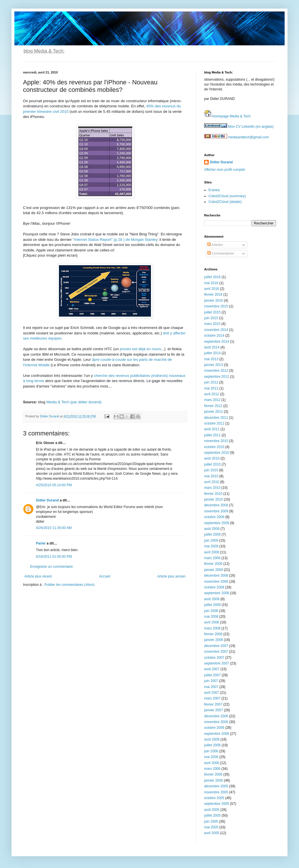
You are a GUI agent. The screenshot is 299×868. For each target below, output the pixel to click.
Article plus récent (38, 576)
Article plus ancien (171, 576)
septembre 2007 (217, 663)
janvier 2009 (213, 570)
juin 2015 (211, 318)
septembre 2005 (217, 804)
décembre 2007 (216, 646)
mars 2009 (212, 558)
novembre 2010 (216, 441)
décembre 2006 (216, 716)
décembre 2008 (216, 576)
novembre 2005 (216, 792)
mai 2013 (211, 359)
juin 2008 (211, 611)
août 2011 (212, 429)
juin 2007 (211, 681)
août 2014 (212, 347)
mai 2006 (211, 757)
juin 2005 (211, 821)
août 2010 (212, 458)
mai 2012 (211, 388)
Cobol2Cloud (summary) (227, 196)
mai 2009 (211, 546)
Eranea (214, 190)
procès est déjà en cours (140, 349)
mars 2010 (212, 488)
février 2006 (213, 774)
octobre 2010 (214, 447)
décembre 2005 (216, 786)
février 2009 (213, 564)
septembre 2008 (217, 593)
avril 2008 (212, 622)
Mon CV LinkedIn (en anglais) (239, 127)
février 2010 (213, 494)
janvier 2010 (213, 499)
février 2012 (213, 406)
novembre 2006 (216, 722)
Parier (41, 543)
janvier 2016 (213, 301)
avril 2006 (212, 763)
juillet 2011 (212, 435)
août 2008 (212, 599)
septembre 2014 (217, 342)
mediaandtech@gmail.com (237, 137)
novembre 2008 (216, 582)
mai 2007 (211, 687)
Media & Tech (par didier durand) (74, 402)
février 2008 (213, 634)
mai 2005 (211, 827)
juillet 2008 (212, 605)
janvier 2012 (213, 412)
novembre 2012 (216, 371)
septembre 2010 (217, 453)
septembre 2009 (217, 523)
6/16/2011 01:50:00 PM (54, 557)
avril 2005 (212, 833)
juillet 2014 (212, 353)
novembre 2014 (216, 330)
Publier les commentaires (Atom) (70, 585)
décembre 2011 (216, 418)
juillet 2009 (212, 534)
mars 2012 (212, 400)
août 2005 (212, 810)
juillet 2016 (212, 277)
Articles (215, 245)
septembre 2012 (217, 377)
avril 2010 (212, 482)
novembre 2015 (216, 306)
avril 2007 (212, 693)
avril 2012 (212, 394)
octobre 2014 (214, 336)
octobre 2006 (214, 728)
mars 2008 (212, 628)
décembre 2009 (216, 505)
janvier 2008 (213, 640)
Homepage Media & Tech (227, 116)
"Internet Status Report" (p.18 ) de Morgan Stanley (115, 240)
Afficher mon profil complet (225, 170)
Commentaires (221, 253)
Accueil (105, 576)
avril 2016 (212, 289)
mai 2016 (211, 283)
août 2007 (212, 669)
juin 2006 (211, 751)
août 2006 (212, 739)
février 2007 (213, 704)
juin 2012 (211, 382)
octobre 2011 (214, 423)
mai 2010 (211, 476)
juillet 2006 (212, 745)
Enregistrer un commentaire (51, 567)
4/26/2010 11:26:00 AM (54, 528)
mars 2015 (212, 324)
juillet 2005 (212, 815)
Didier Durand (47, 500)
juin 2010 (211, 470)
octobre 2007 (214, 658)
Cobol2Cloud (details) (225, 202)
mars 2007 (212, 698)
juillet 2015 (212, 312)
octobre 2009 (214, 517)
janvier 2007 (213, 710)
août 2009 (212, 529)
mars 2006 (212, 769)
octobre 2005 (214, 798)
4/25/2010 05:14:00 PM (54, 485)
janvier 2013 (213, 365)
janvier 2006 (213, 780)
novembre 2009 (216, 511)
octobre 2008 (214, 587)
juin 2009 (211, 540)
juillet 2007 (212, 675)
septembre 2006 (217, 734)
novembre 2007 (216, 652)
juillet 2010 (212, 464)
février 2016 (213, 294)
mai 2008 (211, 617)
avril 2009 (212, 552)
